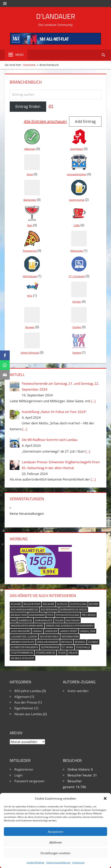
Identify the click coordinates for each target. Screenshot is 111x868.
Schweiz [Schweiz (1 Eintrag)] (93, 642)
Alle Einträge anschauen (45, 121)
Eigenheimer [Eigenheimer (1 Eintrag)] (37, 615)
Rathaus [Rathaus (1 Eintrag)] (67, 642)
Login (18, 775)
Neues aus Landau (28, 714)
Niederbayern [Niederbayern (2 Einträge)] (70, 637)
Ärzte (30, 174)
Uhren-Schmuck (30, 353)
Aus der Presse (26, 702)
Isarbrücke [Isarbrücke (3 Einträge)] (25, 620)
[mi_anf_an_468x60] (55, 43)
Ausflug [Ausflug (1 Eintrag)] (62, 604)
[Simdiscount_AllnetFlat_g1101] (41, 576)
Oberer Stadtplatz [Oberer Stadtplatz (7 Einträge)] (23, 642)
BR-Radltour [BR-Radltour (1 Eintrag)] (19, 615)
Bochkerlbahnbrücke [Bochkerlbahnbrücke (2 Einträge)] (25, 610)
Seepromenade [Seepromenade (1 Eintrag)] (50, 647)
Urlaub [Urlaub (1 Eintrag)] (73, 653)
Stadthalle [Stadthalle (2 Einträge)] (83, 647)
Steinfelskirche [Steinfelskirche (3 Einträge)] (45, 653)
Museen (30, 327)
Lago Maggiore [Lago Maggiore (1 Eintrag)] (20, 631)
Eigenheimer (24, 708)
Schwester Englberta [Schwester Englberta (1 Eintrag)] (25, 647)
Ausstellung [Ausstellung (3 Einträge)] (78, 604)
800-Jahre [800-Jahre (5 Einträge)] (49, 604)
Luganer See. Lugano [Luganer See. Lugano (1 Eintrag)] (24, 637)
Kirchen (77, 302)
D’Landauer (56, 16)
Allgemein (30, 149)
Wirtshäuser (30, 276)
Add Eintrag (85, 121)
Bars (30, 225)
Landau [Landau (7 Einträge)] (37, 631)
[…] (93, 401)
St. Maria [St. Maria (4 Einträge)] (68, 647)
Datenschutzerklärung (58, 862)
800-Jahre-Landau (28, 691)
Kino (30, 296)
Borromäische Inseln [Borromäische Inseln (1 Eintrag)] (74, 610)
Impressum (78, 862)
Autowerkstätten (77, 174)
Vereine (77, 353)
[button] (105, 798)
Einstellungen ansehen (55, 853)
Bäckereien (30, 200)
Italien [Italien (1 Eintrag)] (59, 620)
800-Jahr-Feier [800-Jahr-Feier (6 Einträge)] (32, 604)
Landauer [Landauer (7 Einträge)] (51, 631)
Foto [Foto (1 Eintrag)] (50, 615)
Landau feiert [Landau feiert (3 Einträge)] (68, 631)
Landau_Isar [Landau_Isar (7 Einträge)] (87, 631)
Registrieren (24, 769)
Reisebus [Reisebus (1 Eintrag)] (80, 642)
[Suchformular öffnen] (104, 55)
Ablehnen (56, 842)
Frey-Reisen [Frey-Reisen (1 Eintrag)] (89, 615)
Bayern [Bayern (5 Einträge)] (94, 604)
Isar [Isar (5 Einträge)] (13, 620)
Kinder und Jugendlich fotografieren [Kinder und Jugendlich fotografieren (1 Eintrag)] (70, 626)
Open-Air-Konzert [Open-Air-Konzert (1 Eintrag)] (48, 642)
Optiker (77, 327)
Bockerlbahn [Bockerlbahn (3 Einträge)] (49, 610)
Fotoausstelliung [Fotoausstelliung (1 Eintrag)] (68, 615)
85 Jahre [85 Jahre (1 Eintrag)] (16, 604)
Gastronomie (77, 200)
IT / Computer (77, 276)
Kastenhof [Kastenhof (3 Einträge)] (73, 620)
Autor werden (78, 691)
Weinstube (77, 251)
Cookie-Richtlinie (36, 862)
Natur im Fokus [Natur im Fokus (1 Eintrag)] (49, 637)
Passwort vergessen (29, 781)
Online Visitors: (79, 769)
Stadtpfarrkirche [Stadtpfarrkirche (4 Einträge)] (22, 653)
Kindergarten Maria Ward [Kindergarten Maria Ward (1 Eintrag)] (27, 626)
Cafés (77, 225)
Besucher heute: (80, 775)
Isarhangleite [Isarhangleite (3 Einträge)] (44, 620)
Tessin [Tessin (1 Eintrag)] (62, 653)
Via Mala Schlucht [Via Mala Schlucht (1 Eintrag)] (23, 658)
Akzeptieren (56, 832)
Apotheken (77, 149)
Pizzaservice (30, 251)
